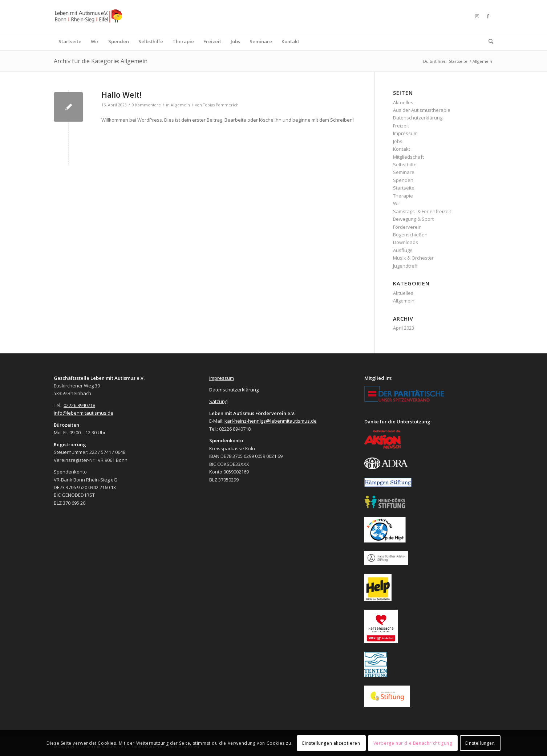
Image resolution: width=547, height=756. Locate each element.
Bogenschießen (410, 235)
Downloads (406, 242)
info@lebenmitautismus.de (84, 413)
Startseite (404, 188)
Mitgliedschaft (408, 157)
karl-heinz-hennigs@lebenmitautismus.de (271, 421)
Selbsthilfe (405, 164)
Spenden (403, 180)
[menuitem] (70, 41)
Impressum (405, 133)
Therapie (403, 196)
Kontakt (402, 149)
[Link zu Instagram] (477, 16)
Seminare (404, 172)
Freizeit (401, 126)
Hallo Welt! (121, 95)
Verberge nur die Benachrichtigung (413, 743)
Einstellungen (480, 743)
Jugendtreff (405, 266)
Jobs (398, 141)
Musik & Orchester (413, 258)
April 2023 (404, 328)
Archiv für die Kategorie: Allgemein (101, 61)
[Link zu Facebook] (488, 16)
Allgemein (180, 105)
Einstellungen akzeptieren (331, 743)
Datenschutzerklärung (418, 118)
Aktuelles (403, 102)
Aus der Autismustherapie (422, 110)
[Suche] (489, 41)
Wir (397, 203)
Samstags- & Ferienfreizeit (422, 211)
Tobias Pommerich (221, 105)
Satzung (218, 401)
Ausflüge (403, 250)
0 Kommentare (146, 105)
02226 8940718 (79, 405)
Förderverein (407, 227)
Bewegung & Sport (413, 219)
